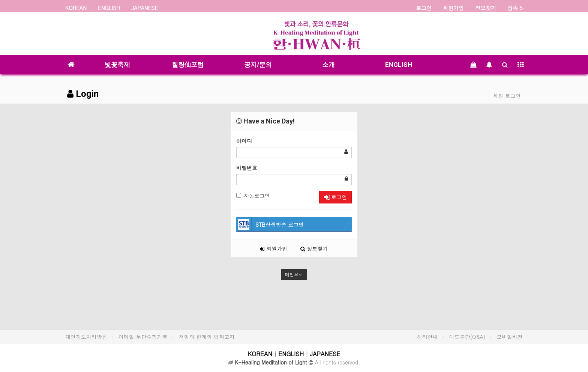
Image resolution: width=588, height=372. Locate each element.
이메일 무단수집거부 (143, 337)
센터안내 (427, 337)
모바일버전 (510, 337)
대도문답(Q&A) (467, 337)
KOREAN (76, 8)
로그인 (424, 8)
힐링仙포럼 (188, 65)
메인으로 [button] (294, 274)
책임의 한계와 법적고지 (207, 337)
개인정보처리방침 (86, 337)
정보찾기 (486, 8)
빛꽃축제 (117, 65)
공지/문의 (258, 65)
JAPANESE (145, 8)
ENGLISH (109, 8)
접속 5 (515, 8)
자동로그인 (253, 196)
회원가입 (453, 8)
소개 (328, 65)
